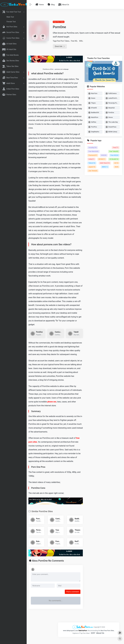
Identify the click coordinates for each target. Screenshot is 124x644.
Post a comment (73, 592)
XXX (81, 41)
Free (116, 148)
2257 (93, 633)
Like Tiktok (93, 171)
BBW (105, 167)
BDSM (102, 159)
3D (116, 167)
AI (116, 163)
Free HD (74, 41)
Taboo (92, 163)
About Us (100, 633)
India (91, 159)
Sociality (93, 148)
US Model (114, 159)
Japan (92, 167)
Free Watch (93, 151)
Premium (93, 155)
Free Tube (114, 151)
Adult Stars (105, 163)
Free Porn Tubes (59, 22)
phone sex (52, 402)
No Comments (56, 561)
